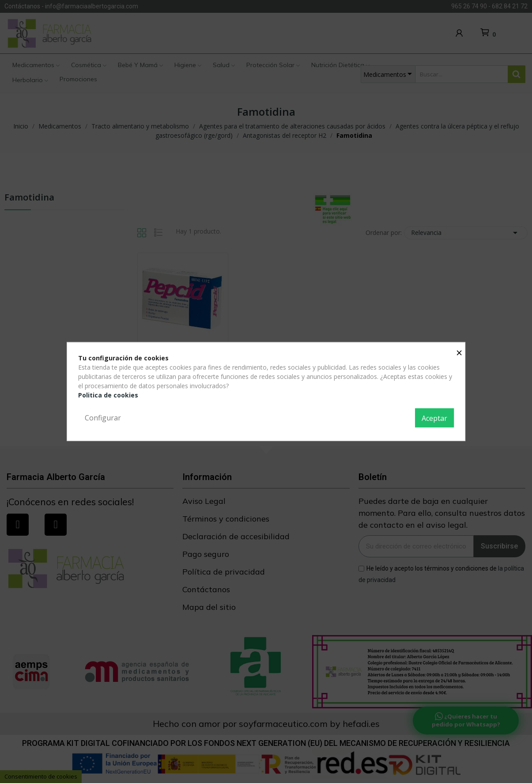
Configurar (103, 417)
